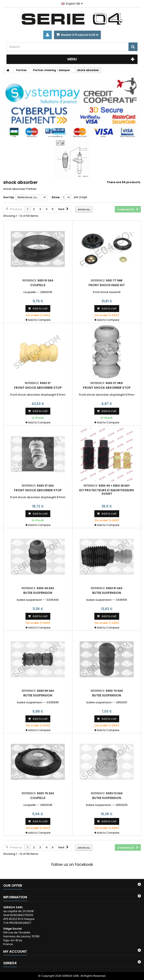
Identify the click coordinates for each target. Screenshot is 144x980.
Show (56, 197)
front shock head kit (107, 285)
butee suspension (38, 593)
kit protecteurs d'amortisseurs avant (107, 492)
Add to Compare (39, 320)
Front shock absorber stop (38, 388)
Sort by (9, 197)
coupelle (38, 285)
